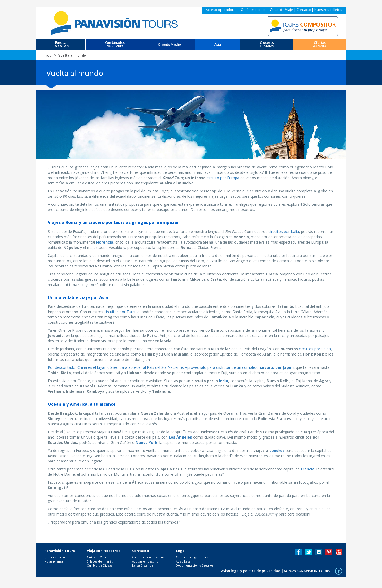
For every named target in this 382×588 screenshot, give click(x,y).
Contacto (304, 10)
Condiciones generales (192, 557)
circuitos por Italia (284, 232)
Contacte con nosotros (148, 557)
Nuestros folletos (328, 10)
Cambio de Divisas (100, 565)
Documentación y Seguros (195, 565)
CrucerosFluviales (267, 44)
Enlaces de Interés (100, 561)
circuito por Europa (223, 178)
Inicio (48, 55)
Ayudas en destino (145, 561)
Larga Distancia (143, 565)
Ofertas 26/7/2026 (320, 44)
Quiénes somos (254, 10)
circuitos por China (315, 349)
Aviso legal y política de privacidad (251, 571)
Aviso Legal (184, 561)
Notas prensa (54, 561)
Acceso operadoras (222, 10)
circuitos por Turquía (122, 312)
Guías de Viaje (281, 10)
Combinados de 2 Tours (115, 44)
